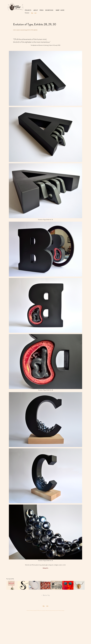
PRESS (42, 10)
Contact (27, 13)
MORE (62, 10)
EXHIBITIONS (49, 10)
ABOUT (36, 10)
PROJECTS (28, 10)
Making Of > (45, 568)
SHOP (58, 10)
